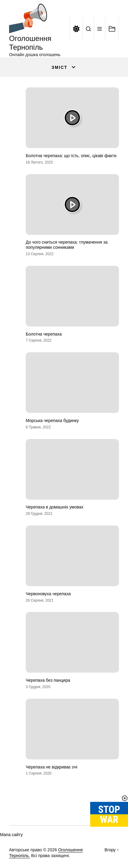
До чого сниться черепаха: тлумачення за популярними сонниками (67, 245)
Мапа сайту (11, 835)
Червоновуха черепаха (48, 594)
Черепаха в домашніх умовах (55, 507)
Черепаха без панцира (48, 680)
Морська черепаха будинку (52, 420)
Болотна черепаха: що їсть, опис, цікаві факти (71, 156)
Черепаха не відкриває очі (51, 767)
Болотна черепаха (44, 334)
